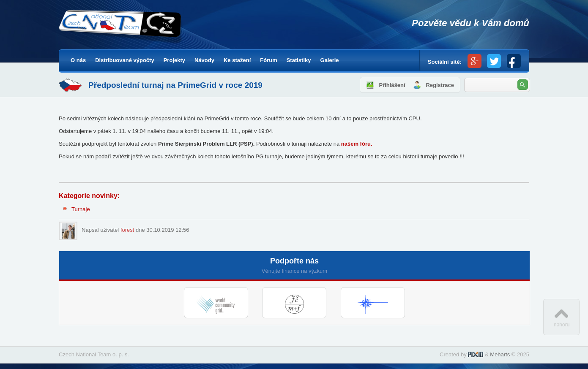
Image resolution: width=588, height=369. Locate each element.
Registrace (440, 85)
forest (127, 230)
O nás (78, 60)
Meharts (500, 354)
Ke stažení (237, 60)
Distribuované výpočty (124, 60)
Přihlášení (392, 85)
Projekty (174, 60)
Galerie (330, 60)
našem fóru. (357, 144)
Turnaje (81, 209)
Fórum (268, 60)
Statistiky (299, 60)
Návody (204, 60)
